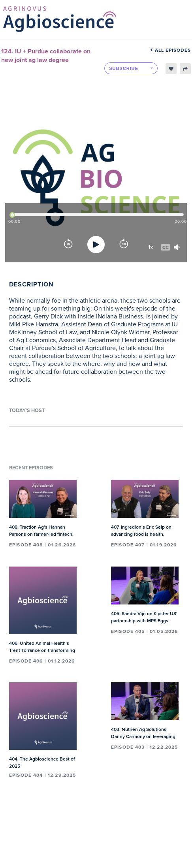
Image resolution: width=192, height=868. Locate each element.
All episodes (170, 50)
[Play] (96, 245)
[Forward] (124, 245)
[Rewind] (68, 245)
